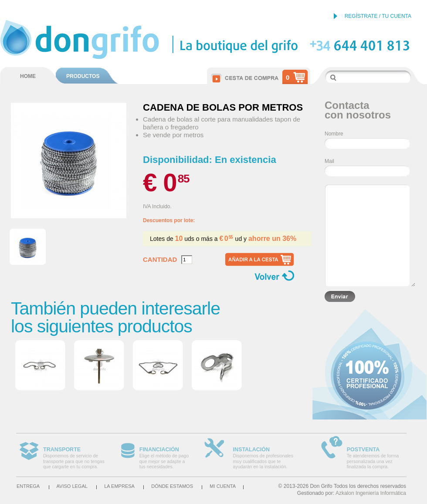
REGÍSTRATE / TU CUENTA (378, 16)
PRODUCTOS (83, 76)
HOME (28, 76)
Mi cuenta (223, 486)
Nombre (334, 134)
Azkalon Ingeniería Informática (371, 493)
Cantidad (160, 260)
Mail (329, 161)
